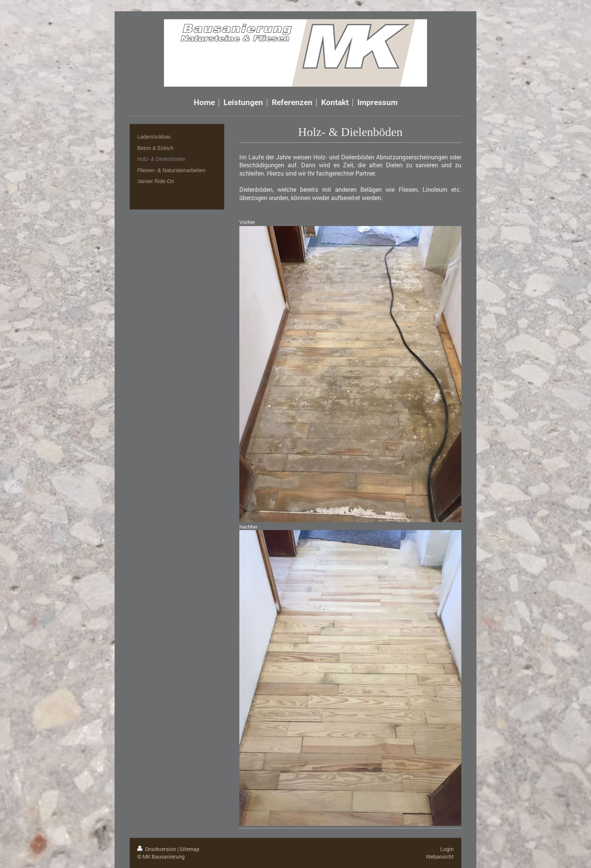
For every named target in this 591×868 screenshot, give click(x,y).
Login (447, 849)
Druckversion (157, 849)
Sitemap (189, 849)
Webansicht (440, 857)
